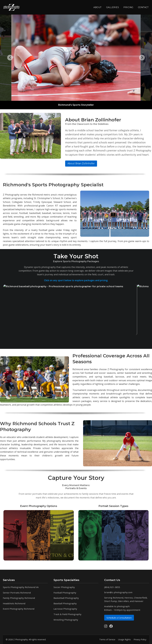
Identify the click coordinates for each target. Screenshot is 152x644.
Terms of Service (107, 639)
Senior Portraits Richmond (17, 593)
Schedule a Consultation (119, 618)
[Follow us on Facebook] (111, 626)
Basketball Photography (66, 598)
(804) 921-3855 (112, 587)
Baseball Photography (65, 603)
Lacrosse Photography (65, 609)
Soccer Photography (64, 587)
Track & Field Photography (67, 614)
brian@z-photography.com (118, 592)
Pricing (128, 7)
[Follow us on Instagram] (106, 626)
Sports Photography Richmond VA (21, 587)
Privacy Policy (140, 639)
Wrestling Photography (66, 620)
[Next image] (142, 58)
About (98, 7)
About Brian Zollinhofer (81, 163)
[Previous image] (10, 58)
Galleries (113, 7)
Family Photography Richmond (19, 598)
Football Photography (65, 593)
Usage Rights (124, 639)
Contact (143, 7)
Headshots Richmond (14, 603)
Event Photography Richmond (19, 609)
